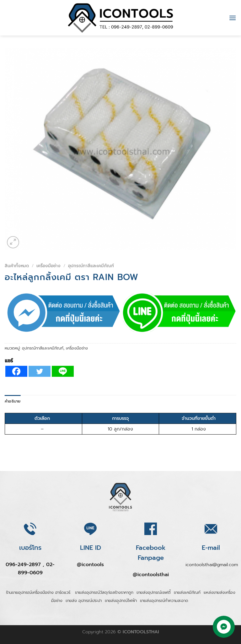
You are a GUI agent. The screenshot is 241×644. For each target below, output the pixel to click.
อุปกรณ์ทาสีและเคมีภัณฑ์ (91, 266)
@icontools (90, 565)
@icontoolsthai (151, 575)
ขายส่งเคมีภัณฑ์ (187, 592)
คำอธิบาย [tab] (13, 401)
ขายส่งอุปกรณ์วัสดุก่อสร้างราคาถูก (104, 592)
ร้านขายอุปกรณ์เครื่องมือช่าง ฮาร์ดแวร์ (39, 592)
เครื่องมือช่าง (48, 266)
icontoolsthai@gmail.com (212, 565)
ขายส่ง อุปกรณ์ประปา (84, 601)
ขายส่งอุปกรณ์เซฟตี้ (154, 592)
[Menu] (233, 18)
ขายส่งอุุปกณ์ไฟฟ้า (121, 601)
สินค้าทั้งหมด (17, 266)
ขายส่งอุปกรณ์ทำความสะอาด (164, 601)
